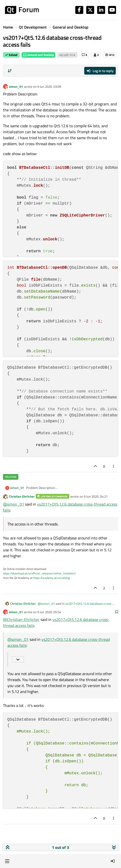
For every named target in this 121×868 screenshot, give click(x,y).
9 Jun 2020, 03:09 (49, 87)
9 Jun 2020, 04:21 (96, 496)
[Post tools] (114, 466)
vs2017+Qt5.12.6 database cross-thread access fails (75, 606)
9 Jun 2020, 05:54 (49, 612)
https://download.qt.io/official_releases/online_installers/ (40, 573)
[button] (7, 861)
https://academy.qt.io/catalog (52, 578)
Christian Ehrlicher (22, 496)
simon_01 (16, 87)
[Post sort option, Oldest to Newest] (10, 71)
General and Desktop (39, 55)
